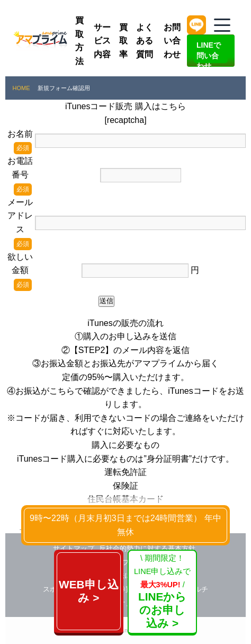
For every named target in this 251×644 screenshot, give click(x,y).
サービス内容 (102, 41)
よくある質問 (145, 41)
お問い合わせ (172, 41)
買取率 (123, 41)
